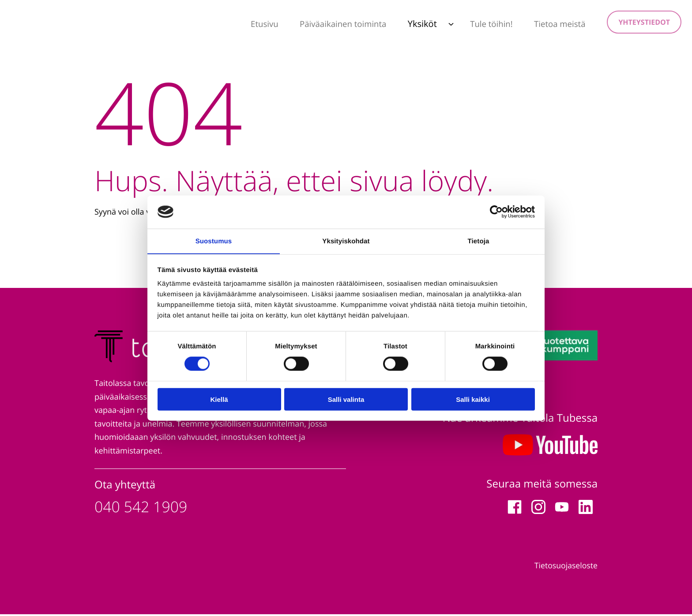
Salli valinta (346, 400)
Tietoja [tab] (479, 241)
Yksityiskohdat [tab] (346, 241)
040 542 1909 (144, 507)
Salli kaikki (473, 400)
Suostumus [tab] (214, 241)
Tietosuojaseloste (565, 567)
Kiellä (219, 400)
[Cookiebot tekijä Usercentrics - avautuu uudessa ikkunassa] (496, 212)
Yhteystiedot (644, 22)
